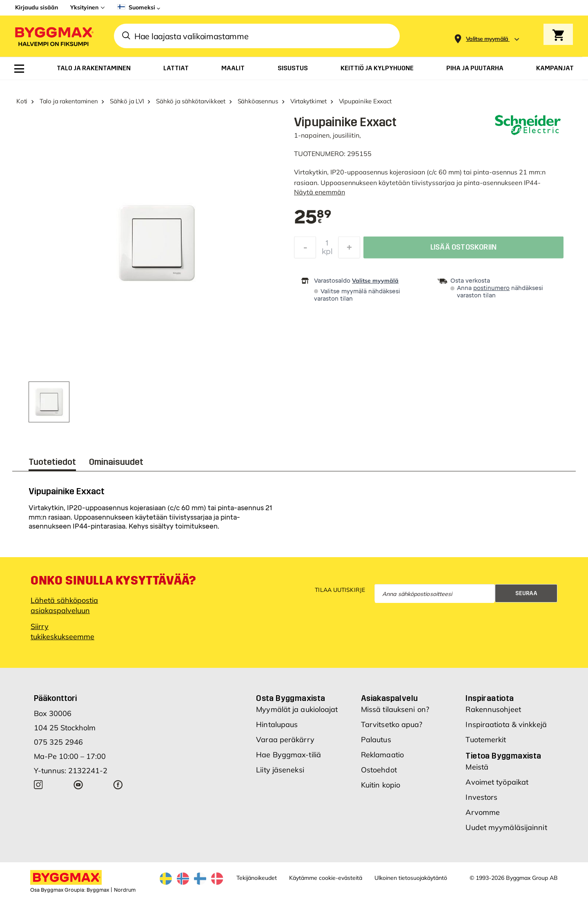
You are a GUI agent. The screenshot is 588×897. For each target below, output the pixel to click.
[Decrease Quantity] (305, 250)
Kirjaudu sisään (37, 7)
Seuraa (526, 593)
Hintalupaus (277, 724)
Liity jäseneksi (280, 770)
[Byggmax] (53, 36)
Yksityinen (84, 7)
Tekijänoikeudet (257, 878)
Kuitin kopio (381, 785)
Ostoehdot (379, 770)
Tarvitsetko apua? (392, 724)
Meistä (477, 767)
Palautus (376, 740)
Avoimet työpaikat (497, 782)
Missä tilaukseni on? (395, 709)
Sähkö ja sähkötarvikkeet (191, 101)
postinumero (491, 288)
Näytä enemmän (320, 192)
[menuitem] (19, 69)
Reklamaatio (382, 755)
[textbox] (313, 218)
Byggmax (98, 890)
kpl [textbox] (327, 254)
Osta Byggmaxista (291, 698)
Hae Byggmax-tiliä (288, 755)
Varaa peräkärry (285, 740)
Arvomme (483, 812)
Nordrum (125, 890)
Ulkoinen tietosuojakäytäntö (411, 878)
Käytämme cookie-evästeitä (326, 878)
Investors (481, 797)
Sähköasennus (258, 101)
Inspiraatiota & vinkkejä (506, 724)
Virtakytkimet (308, 101)
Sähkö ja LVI (127, 101)
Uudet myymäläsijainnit (506, 827)
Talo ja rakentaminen (69, 101)
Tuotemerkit (486, 740)
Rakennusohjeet (493, 709)
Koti (22, 101)
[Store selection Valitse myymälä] (487, 39)
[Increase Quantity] (349, 250)
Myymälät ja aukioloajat (297, 709)
